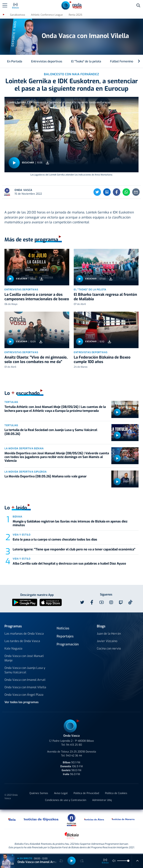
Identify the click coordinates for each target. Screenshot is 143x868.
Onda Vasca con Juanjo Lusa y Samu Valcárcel (25, 670)
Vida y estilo (22, 535)
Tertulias (11, 402)
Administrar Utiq (102, 800)
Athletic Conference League (47, 15)
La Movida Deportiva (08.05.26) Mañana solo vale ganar (46, 476)
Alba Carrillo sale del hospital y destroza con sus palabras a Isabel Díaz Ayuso (69, 564)
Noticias (63, 628)
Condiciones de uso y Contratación (66, 800)
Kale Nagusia (13, 648)
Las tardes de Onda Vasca (22, 641)
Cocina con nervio (109, 648)
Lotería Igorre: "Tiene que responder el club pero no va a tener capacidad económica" (74, 549)
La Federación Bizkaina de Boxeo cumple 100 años (102, 360)
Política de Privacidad (86, 793)
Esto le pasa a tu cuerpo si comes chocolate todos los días (55, 540)
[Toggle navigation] (5, 5)
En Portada (15, 61)
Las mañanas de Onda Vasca (24, 634)
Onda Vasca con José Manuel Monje (24, 658)
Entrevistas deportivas (47, 61)
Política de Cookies (116, 793)
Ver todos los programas (22, 702)
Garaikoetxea (18, 15)
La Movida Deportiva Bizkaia (24, 448)
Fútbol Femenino (122, 61)
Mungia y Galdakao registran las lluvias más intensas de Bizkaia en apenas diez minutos (70, 523)
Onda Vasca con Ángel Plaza (24, 695)
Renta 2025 (76, 15)
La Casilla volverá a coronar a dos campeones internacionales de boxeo (37, 297)
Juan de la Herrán (109, 634)
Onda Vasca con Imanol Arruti (25, 680)
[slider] (128, 861)
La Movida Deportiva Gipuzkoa (26, 472)
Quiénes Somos (39, 793)
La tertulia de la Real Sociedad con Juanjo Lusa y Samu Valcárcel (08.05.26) (51, 432)
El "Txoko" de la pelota (86, 61)
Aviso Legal (61, 793)
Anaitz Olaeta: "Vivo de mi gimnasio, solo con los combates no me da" (36, 360)
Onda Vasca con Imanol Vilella (25, 687)
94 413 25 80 (74, 745)
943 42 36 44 (74, 756)
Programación (68, 644)
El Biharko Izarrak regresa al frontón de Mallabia (105, 297)
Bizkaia (18, 517)
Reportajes (65, 636)
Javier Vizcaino (107, 641)
